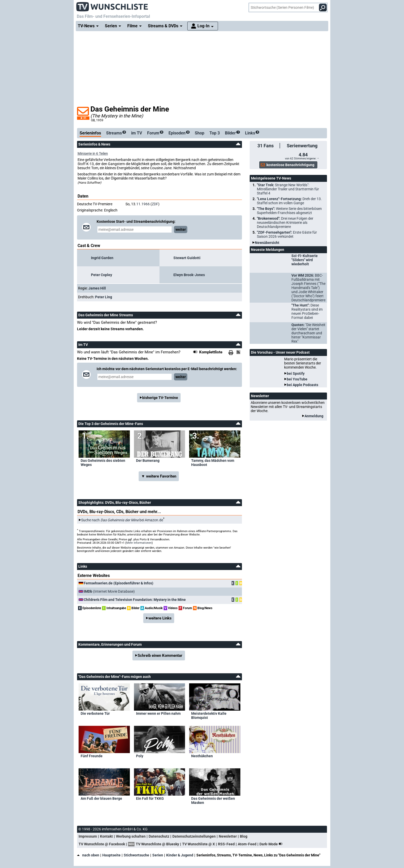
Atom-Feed (247, 844)
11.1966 (143, 204)
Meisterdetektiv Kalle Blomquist (209, 716)
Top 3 (215, 133)
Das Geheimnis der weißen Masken (213, 801)
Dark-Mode (272, 844)
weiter (181, 229)
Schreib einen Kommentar (160, 656)
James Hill (97, 288)
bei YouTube (297, 379)
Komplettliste (211, 352)
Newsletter (228, 836)
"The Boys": (289, 211)
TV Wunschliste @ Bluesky (157, 844)
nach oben (88, 855)
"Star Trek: (288, 189)
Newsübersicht (267, 243)
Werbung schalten (131, 836)
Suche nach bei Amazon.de (122, 520)
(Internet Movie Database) (109, 591)
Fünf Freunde (92, 756)
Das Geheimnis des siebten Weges (103, 463)
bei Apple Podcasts (302, 385)
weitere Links (160, 618)
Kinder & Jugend (180, 855)
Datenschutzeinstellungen (194, 836)
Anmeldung (314, 416)
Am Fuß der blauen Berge (101, 798)
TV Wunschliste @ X (199, 844)
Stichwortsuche (136, 855)
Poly (140, 756)
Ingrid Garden (102, 258)
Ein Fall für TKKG (150, 798)
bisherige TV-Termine (160, 398)
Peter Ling (104, 297)
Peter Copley (102, 275)
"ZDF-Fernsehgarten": (287, 234)
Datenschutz (159, 836)
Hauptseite (111, 855)
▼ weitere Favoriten (159, 476)
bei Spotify (296, 373)
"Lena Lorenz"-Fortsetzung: (289, 201)
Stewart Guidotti (187, 258)
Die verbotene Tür (95, 713)
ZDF (155, 204)
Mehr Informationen (139, 543)
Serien (158, 855)
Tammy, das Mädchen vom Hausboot (213, 463)
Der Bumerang (148, 461)
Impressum (88, 836)
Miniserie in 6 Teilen (93, 154)
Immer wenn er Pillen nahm (158, 713)
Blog (244, 836)
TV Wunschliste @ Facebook (102, 844)
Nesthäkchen (202, 756)
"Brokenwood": (285, 223)
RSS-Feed (226, 844)
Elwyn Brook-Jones (189, 275)
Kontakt (106, 836)
